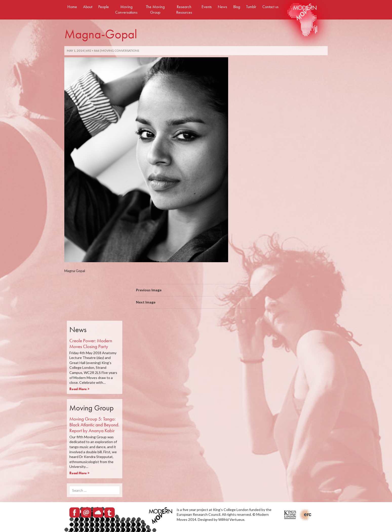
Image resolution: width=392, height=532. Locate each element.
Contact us (270, 7)
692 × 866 (93, 51)
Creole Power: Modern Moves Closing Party (91, 344)
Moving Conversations (126, 9)
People (104, 7)
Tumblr (251, 7)
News (222, 7)
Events (207, 7)
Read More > (79, 389)
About (88, 7)
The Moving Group (155, 9)
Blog (237, 7)
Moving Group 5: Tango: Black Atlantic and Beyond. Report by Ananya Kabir (94, 425)
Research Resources (184, 9)
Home (72, 7)
